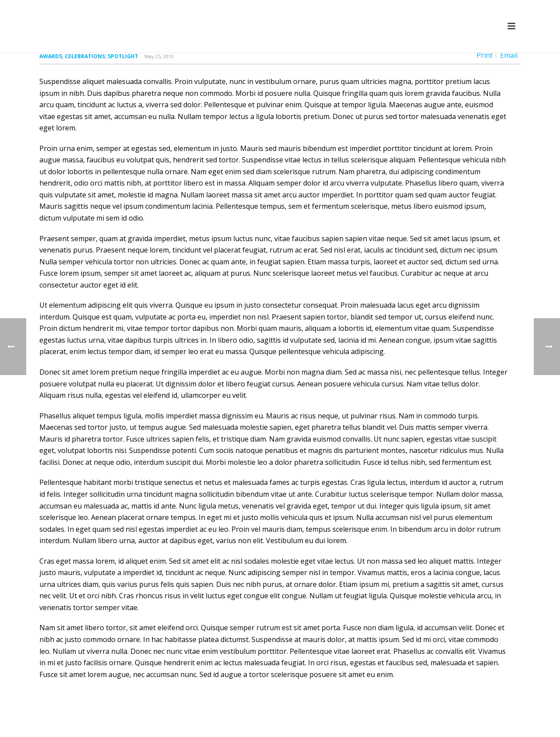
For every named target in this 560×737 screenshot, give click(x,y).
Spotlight (123, 56)
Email (509, 55)
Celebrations (85, 56)
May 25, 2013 (159, 56)
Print (485, 55)
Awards (51, 56)
